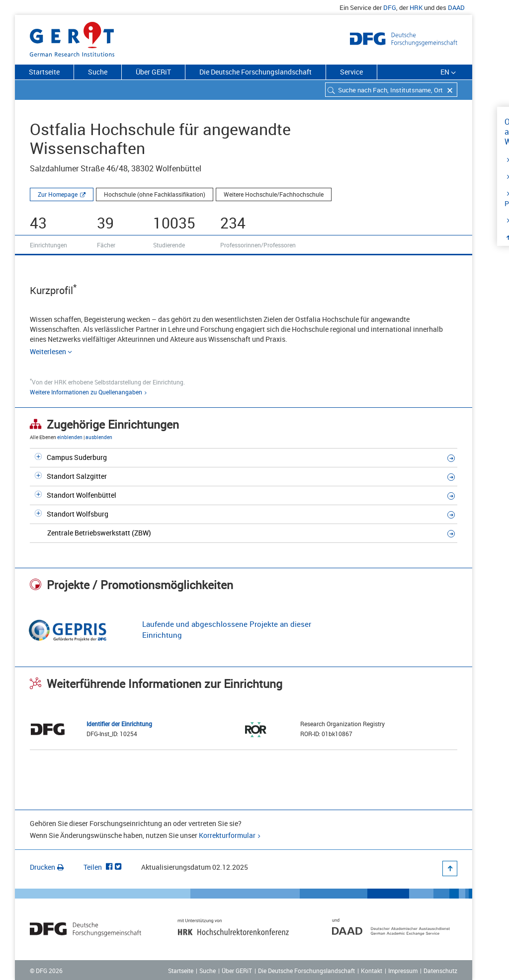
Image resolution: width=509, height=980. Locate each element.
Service (351, 72)
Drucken (47, 867)
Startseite (44, 72)
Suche (98, 72)
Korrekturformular (227, 835)
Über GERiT (153, 72)
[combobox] (391, 90)
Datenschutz (440, 971)
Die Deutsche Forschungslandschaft (255, 72)
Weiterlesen (51, 351)
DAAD (456, 7)
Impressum (403, 971)
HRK (416, 7)
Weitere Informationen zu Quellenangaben (86, 392)
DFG (390, 7)
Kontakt (372, 971)
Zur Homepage (58, 194)
